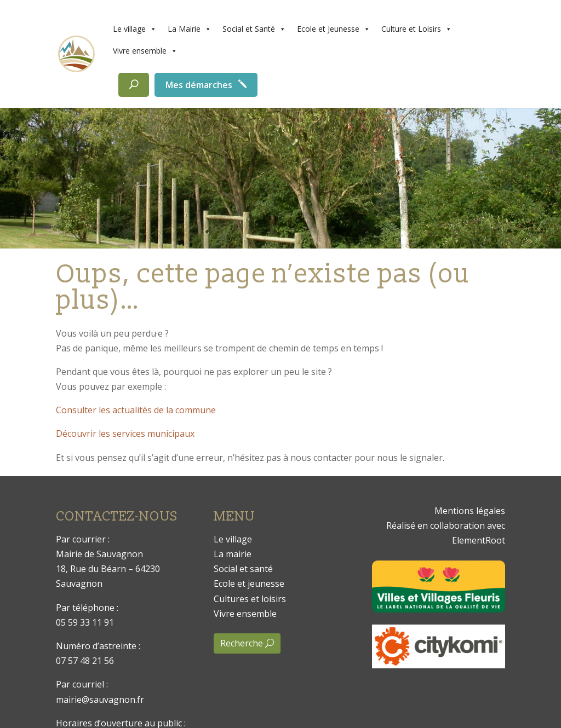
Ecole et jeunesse (249, 583)
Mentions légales (470, 511)
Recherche (242, 643)
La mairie (233, 554)
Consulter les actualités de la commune (136, 410)
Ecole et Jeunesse (334, 29)
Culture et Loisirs (417, 29)
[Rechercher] (134, 85)
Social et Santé (254, 29)
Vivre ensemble (145, 51)
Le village (135, 29)
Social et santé (243, 569)
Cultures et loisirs (250, 599)
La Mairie (190, 29)
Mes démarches (199, 85)
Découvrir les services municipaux (125, 434)
